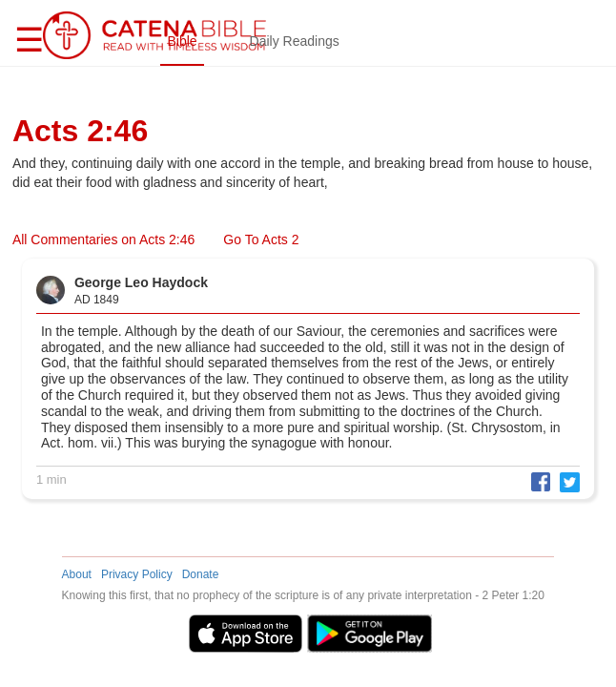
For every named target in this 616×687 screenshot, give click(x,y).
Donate (201, 574)
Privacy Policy (137, 574)
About (77, 574)
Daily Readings (295, 41)
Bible (182, 41)
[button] (536, 480)
